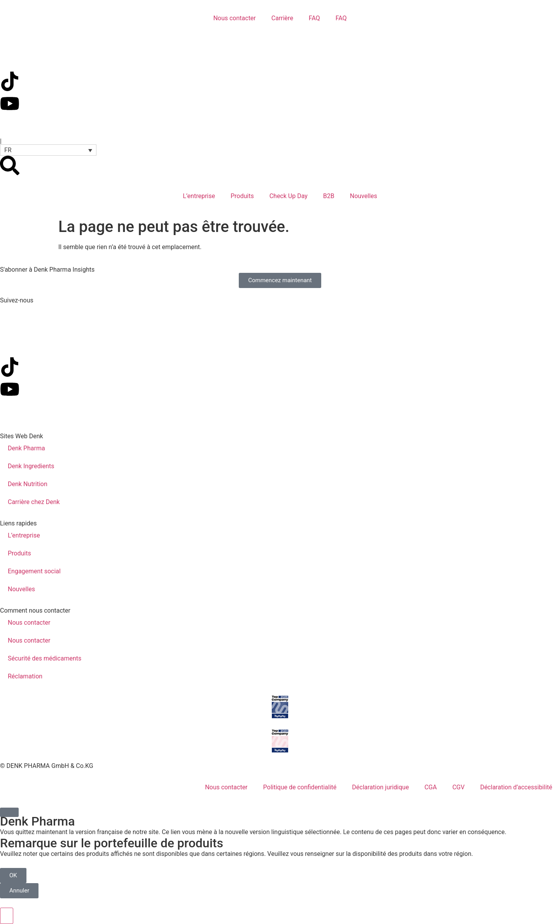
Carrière (282, 18)
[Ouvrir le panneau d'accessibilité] (7, 916)
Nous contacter (234, 18)
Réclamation (25, 676)
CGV (458, 787)
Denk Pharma (26, 448)
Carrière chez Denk (34, 502)
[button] (48, 150)
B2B (329, 196)
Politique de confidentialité (300, 787)
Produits (242, 196)
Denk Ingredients (31, 466)
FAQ (314, 18)
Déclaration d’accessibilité (516, 787)
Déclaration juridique (380, 787)
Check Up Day (289, 196)
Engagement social (34, 571)
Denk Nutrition (28, 484)
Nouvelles (364, 196)
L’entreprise (199, 196)
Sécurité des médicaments (45, 658)
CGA (430, 787)
